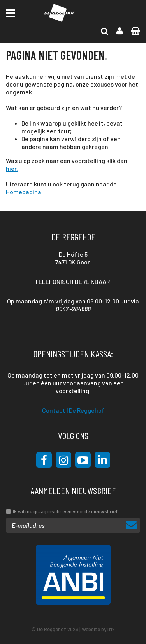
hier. (12, 168)
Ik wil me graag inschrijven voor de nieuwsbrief (65, 511)
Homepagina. (24, 192)
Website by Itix (98, 629)
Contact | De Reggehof (73, 410)
